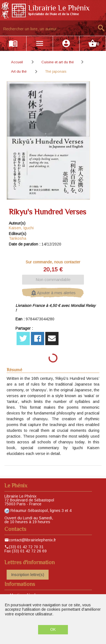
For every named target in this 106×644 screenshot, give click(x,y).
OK (53, 629)
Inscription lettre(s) (28, 575)
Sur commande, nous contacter (53, 262)
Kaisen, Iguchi (21, 228)
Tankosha (18, 238)
